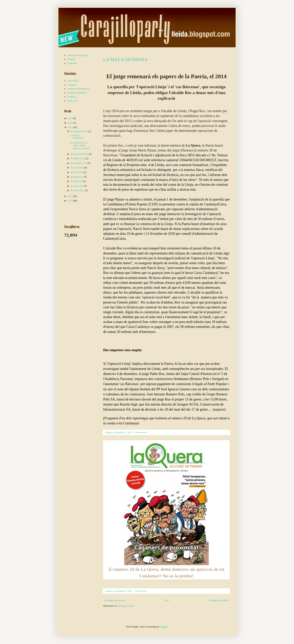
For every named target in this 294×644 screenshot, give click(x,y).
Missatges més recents (115, 600)
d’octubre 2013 (78, 158)
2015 (71, 118)
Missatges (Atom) (126, 606)
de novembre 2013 (80, 154)
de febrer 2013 (78, 190)
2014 (71, 123)
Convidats (72, 63)
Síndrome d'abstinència (78, 89)
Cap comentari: (141, 432)
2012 (71, 196)
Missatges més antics (219, 600)
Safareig (71, 59)
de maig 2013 (77, 177)
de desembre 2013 (79, 131)
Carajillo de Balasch (77, 93)
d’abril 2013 (77, 181)
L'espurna (72, 97)
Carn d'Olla (73, 81)
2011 (71, 201)
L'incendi (72, 85)
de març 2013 (77, 186)
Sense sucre (73, 101)
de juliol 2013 (77, 168)
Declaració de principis (78, 55)
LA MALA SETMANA (125, 59)
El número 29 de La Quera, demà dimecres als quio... (81, 146)
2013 (71, 127)
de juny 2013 (77, 172)
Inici (167, 600)
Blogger (164, 627)
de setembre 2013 (79, 163)
